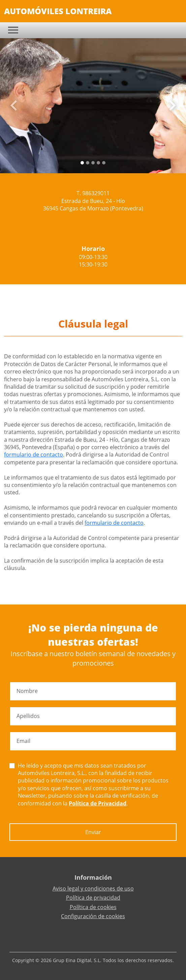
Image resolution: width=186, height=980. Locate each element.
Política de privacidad (93, 898)
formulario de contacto (34, 455)
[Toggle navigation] (13, 30)
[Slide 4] (104, 163)
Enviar (93, 832)
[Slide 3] (98, 163)
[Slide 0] (82, 163)
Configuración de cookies (93, 916)
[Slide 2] (93, 163)
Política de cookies (93, 907)
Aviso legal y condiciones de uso (93, 888)
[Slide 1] (88, 163)
